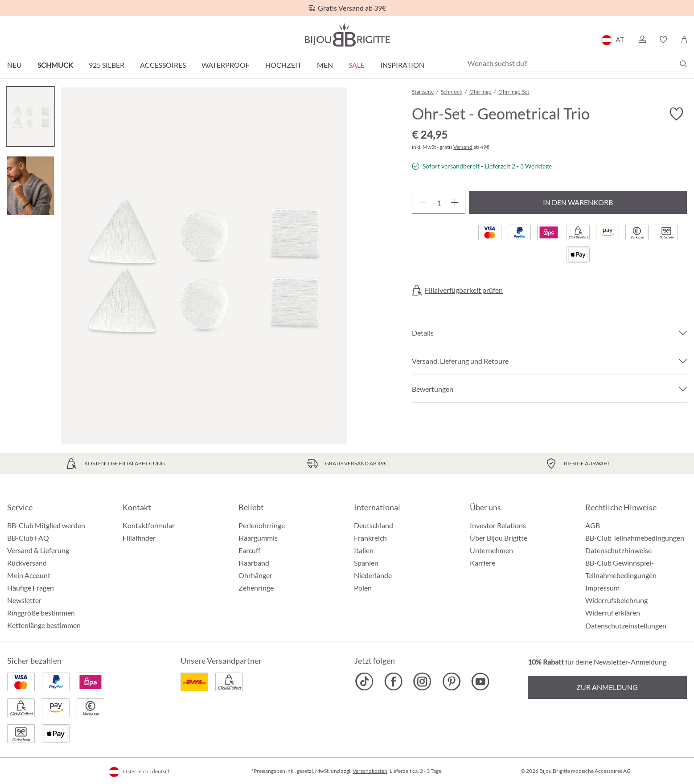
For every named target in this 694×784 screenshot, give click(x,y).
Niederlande (373, 575)
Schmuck (55, 65)
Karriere (483, 563)
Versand (463, 147)
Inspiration (402, 65)
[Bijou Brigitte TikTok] (364, 681)
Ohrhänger (255, 575)
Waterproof (226, 65)
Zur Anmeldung (607, 687)
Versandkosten (370, 771)
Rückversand (27, 563)
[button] (642, 40)
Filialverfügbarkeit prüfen (464, 290)
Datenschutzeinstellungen (626, 626)
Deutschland (374, 525)
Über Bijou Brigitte (499, 538)
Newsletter (24, 600)
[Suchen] (683, 64)
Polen (363, 588)
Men (325, 65)
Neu (14, 65)
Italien (364, 550)
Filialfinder (139, 538)
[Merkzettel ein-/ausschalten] (676, 114)
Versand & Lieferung (38, 550)
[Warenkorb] (684, 40)
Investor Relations (498, 525)
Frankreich (370, 538)
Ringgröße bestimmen (41, 613)
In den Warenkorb (578, 202)
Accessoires (163, 65)
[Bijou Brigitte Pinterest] (451, 681)
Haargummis (258, 538)
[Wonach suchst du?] (575, 63)
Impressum (602, 588)
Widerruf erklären (613, 613)
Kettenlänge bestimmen (44, 625)
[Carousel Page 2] (31, 186)
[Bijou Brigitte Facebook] (393, 681)
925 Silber (107, 65)
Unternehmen (491, 550)
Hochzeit (283, 65)
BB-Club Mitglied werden (46, 525)
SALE (357, 65)
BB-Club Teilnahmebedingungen (635, 538)
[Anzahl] (439, 202)
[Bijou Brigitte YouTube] (480, 681)
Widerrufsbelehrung (616, 600)
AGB (593, 525)
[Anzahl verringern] (422, 202)
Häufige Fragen (31, 588)
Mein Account (29, 575)
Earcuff (249, 550)
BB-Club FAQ (28, 538)
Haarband (254, 563)
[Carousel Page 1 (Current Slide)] (31, 117)
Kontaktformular (149, 525)
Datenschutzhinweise (618, 550)
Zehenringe (256, 588)
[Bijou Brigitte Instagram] (422, 681)
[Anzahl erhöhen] (455, 202)
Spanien (366, 563)
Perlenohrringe (262, 525)
